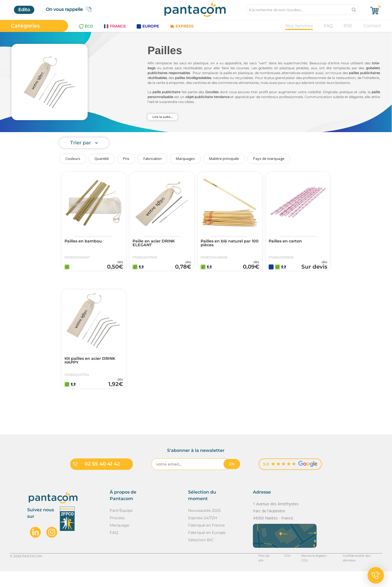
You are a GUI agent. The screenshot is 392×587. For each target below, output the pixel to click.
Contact (372, 26)
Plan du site (258, 572)
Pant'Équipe (121, 526)
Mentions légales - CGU (310, 572)
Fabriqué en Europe (207, 548)
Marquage (119, 541)
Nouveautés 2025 (204, 526)
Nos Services (299, 26)
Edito (24, 10)
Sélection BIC (201, 555)
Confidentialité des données (359, 572)
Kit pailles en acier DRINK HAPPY (94, 369)
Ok (232, 479)
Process (117, 533)
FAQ (328, 26)
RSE (348, 26)
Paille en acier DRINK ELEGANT (157, 244)
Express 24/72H (203, 533)
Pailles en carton (288, 242)
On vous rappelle (70, 9)
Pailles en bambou (86, 242)
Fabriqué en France (206, 541)
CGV (279, 572)
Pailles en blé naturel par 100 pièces (229, 244)
